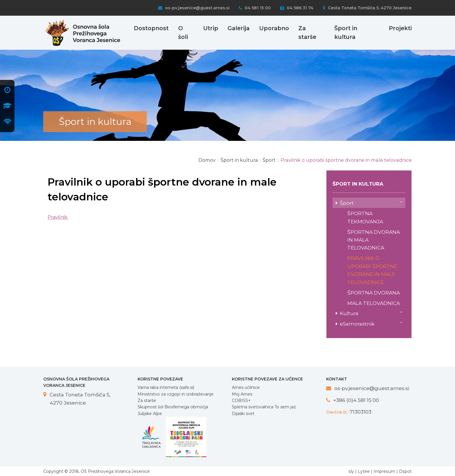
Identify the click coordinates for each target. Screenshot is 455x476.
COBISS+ (241, 400)
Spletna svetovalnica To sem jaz (264, 407)
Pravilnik (58, 217)
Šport (371, 202)
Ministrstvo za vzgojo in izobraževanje (176, 394)
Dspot (405, 471)
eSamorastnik (371, 323)
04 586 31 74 (297, 8)
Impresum (384, 471)
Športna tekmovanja (365, 217)
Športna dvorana (374, 293)
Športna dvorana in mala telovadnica (374, 240)
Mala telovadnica (374, 303)
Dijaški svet (243, 414)
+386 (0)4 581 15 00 (356, 400)
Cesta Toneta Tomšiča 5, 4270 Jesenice (367, 8)
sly (351, 471)
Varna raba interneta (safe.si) (166, 387)
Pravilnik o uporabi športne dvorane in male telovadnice (372, 270)
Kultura (371, 313)
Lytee (364, 471)
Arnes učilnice (246, 387)
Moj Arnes (242, 394)
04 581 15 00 (255, 8)
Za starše (147, 400)
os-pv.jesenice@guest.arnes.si (194, 8)
